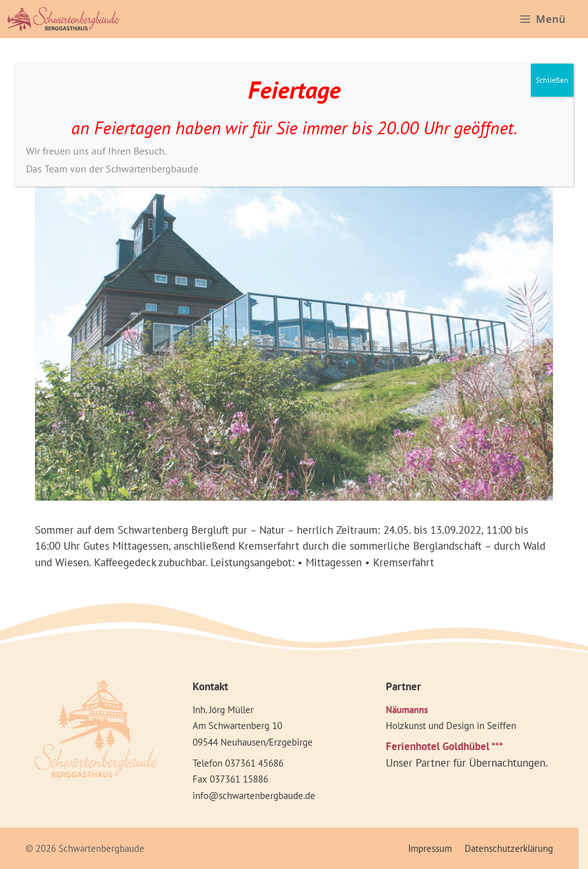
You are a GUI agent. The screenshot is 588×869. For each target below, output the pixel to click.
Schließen (552, 80)
